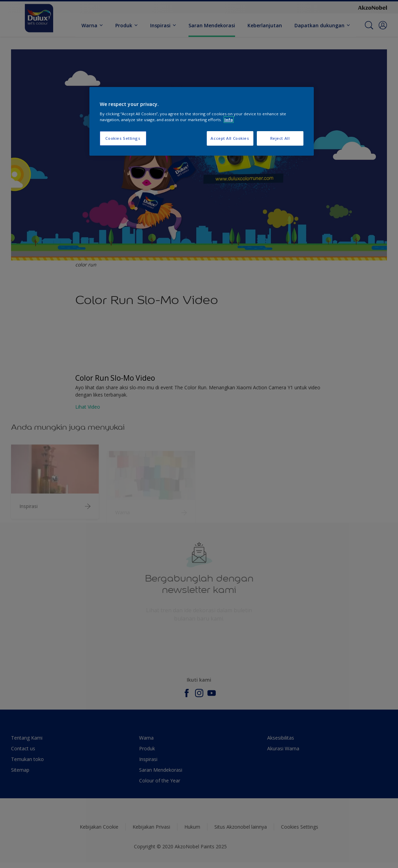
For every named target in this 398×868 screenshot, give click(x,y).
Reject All (280, 138)
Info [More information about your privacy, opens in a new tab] (229, 120)
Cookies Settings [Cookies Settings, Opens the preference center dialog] (123, 138)
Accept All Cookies (230, 138)
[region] (202, 121)
